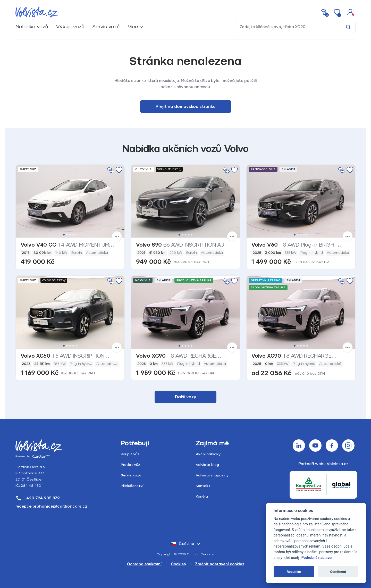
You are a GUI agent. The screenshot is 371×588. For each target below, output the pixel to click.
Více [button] (133, 27)
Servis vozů (106, 27)
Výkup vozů (70, 27)
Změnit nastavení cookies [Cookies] (220, 564)
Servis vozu (131, 475)
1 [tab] (64, 235)
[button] (350, 12)
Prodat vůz (130, 465)
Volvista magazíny (212, 475)
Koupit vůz (130, 454)
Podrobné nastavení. (318, 558)
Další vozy (185, 397)
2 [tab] (67, 235)
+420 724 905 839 (38, 498)
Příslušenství (132, 486)
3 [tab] (70, 235)
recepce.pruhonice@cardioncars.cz (51, 506)
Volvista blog (207, 465)
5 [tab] (76, 235)
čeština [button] (182, 544)
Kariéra (202, 496)
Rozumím (294, 572)
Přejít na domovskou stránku (186, 107)
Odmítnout (338, 572)
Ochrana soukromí (144, 564)
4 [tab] (73, 235)
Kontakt (203, 486)
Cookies (178, 564)
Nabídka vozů (32, 27)
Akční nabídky (208, 454)
